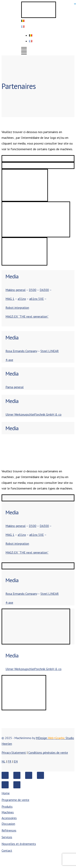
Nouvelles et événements (19, 844)
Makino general (16, 290)
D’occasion (8, 824)
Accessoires (9, 818)
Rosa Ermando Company (21, 351)
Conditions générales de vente (48, 752)
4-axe (9, 360)
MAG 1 (10, 299)
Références (9, 830)
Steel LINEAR (50, 351)
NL (3, 761)
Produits (7, 806)
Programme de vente (15, 800)
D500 (33, 290)
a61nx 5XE (37, 299)
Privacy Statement (14, 752)
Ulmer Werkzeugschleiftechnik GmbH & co (33, 414)
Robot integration (17, 308)
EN (16, 761)
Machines (8, 812)
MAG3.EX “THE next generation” (27, 316)
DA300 (44, 290)
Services (7, 837)
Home (6, 793)
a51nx (22, 299)
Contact (7, 850)
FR (10, 761)
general (19, 387)
